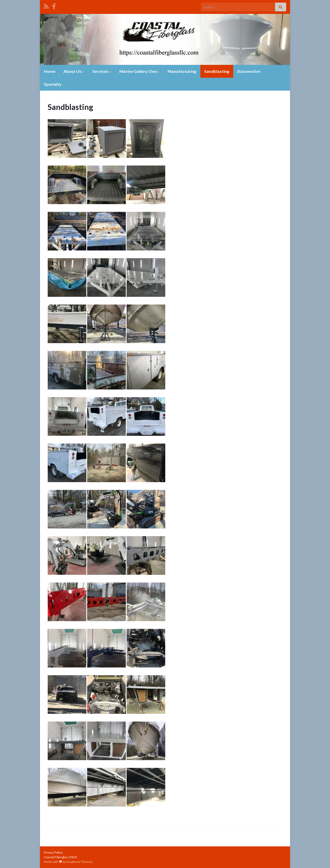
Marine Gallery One (139, 71)
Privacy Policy (53, 852)
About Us (74, 71)
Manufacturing (182, 71)
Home (50, 71)
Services (102, 71)
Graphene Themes (80, 862)
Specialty (53, 84)
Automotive (249, 71)
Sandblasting (217, 71)
